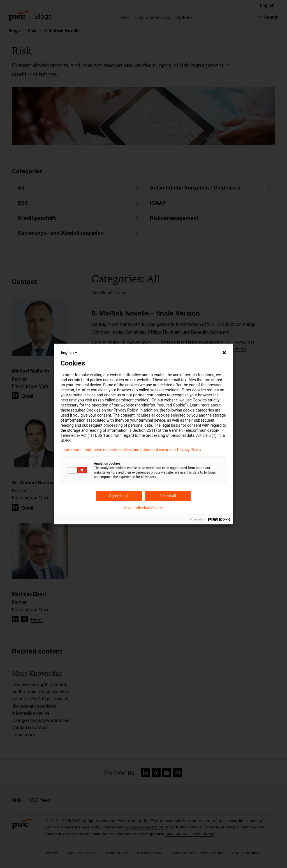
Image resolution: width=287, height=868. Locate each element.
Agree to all (119, 496)
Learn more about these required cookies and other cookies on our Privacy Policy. (131, 450)
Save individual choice (143, 508)
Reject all (168, 496)
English (70, 353)
